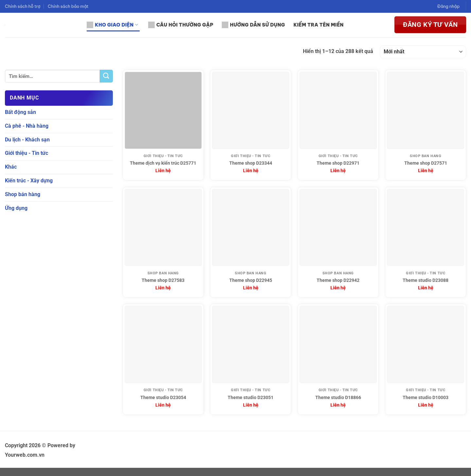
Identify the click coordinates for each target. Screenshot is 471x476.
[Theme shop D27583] (163, 228)
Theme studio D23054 (163, 398)
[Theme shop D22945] (251, 228)
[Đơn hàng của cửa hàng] (423, 52)
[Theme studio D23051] (251, 344)
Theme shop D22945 (251, 280)
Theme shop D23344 (251, 163)
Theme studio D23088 (426, 280)
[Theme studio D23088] (426, 228)
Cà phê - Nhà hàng (27, 126)
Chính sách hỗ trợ (23, 6)
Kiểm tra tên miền (318, 25)
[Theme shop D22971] (338, 110)
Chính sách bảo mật (68, 6)
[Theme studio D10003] (426, 344)
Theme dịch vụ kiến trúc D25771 (163, 163)
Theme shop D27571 (426, 163)
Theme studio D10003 (426, 398)
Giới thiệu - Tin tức (26, 153)
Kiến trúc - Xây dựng (29, 181)
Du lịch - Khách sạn (27, 139)
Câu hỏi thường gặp (181, 25)
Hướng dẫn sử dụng (253, 25)
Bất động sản (20, 112)
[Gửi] (106, 76)
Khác (11, 167)
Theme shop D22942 (338, 280)
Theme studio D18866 (338, 398)
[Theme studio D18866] (338, 344)
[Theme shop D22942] (338, 228)
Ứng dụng (16, 208)
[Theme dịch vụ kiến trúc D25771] (163, 110)
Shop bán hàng (23, 194)
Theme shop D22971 (338, 163)
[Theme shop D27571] (426, 110)
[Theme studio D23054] (163, 344)
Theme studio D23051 (251, 398)
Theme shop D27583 (163, 280)
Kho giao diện (112, 25)
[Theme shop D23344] (251, 110)
